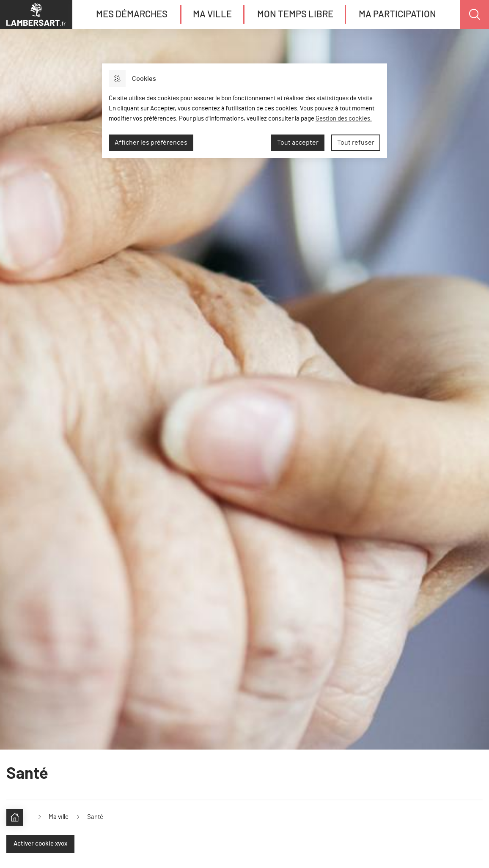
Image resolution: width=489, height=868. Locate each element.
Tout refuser (356, 143)
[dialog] (244, 111)
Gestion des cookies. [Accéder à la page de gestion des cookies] (344, 119)
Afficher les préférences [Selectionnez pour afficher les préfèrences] (151, 143)
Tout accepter (298, 143)
